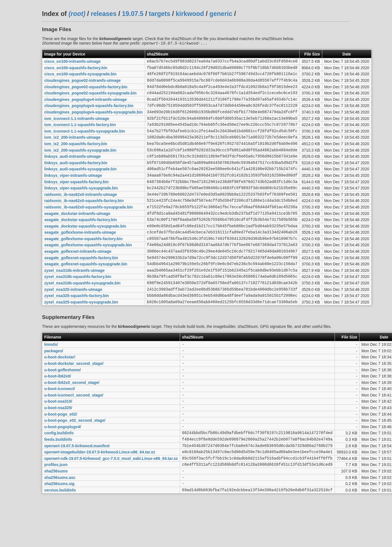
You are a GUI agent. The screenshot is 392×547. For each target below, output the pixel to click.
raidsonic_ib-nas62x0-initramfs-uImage (81, 213)
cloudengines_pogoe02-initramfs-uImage (82, 84)
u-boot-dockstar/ (60, 393)
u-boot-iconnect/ (60, 428)
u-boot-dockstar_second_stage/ (74, 400)
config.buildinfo (59, 479)
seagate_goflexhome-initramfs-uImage (80, 256)
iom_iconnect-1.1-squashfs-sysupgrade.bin (85, 141)
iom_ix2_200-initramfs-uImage (72, 149)
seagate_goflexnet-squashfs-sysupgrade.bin (86, 292)
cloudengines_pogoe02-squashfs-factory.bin (86, 91)
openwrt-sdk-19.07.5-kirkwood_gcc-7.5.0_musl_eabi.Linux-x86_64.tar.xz (111, 507)
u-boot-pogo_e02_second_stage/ (75, 464)
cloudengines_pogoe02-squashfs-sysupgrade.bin (90, 98)
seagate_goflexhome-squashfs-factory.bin (83, 263)
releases (104, 14)
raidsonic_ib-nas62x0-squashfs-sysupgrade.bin (89, 227)
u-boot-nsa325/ (58, 450)
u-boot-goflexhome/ (63, 407)
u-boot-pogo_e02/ (61, 457)
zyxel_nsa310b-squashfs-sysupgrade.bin (82, 314)
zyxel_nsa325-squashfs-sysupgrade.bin (81, 335)
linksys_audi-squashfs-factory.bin (76, 177)
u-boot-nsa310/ (58, 443)
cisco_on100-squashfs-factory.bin (76, 69)
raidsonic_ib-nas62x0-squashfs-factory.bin (84, 220)
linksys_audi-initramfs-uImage (73, 170)
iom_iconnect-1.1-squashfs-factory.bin (80, 134)
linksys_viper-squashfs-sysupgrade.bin (81, 206)
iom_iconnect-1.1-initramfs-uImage (77, 127)
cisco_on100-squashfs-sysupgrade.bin (80, 77)
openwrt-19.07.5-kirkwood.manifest (77, 493)
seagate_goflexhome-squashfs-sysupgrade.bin (88, 270)
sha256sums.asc (60, 529)
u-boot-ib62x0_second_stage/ (72, 421)
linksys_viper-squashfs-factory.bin (76, 199)
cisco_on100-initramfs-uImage (73, 62)
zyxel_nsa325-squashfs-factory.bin (77, 328)
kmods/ (51, 378)
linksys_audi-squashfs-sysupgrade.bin (80, 184)
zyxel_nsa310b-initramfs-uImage (74, 299)
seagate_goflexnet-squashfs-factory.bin (81, 285)
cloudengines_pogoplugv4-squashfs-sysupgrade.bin (94, 120)
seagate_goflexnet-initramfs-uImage (78, 278)
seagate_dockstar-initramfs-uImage (77, 235)
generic (221, 14)
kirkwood (190, 14)
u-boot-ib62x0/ (58, 414)
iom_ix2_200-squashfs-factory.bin (76, 156)
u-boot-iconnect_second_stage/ (74, 435)
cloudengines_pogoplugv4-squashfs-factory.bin (89, 113)
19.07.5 (133, 14)
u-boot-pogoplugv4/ (63, 471)
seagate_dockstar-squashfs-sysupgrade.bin (85, 249)
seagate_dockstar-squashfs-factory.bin (81, 242)
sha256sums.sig (59, 536)
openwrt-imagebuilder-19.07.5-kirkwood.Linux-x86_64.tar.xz (100, 500)
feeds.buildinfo (58, 486)
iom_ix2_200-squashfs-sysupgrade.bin (80, 163)
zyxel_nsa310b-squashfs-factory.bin (78, 306)
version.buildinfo (60, 543)
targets (159, 14)
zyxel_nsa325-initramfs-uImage (73, 321)
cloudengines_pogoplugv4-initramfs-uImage (86, 105)
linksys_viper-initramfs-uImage (73, 191)
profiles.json (56, 514)
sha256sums (56, 522)
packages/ (54, 385)
